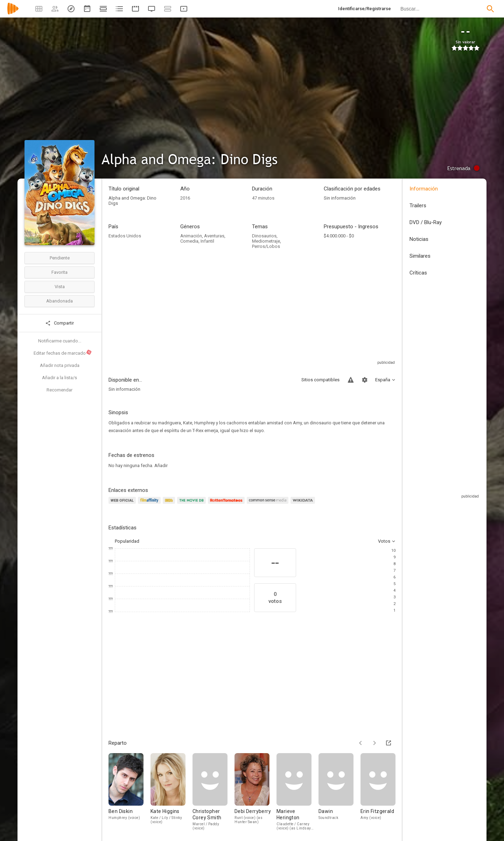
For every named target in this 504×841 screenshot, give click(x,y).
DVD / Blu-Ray (426, 222)
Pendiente (60, 258)
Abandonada (59, 301)
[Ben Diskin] (129, 792)
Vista (60, 287)
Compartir (59, 323)
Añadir (161, 465)
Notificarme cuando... (60, 341)
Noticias (419, 239)
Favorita (59, 272)
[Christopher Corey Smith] (213, 792)
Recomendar (59, 390)
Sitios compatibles (320, 380)
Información (424, 189)
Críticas (418, 273)
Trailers (418, 206)
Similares (420, 256)
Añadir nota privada (60, 365)
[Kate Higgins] (171, 792)
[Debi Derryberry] (255, 792)
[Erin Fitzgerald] (378, 792)
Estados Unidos (125, 236)
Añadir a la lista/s (59, 378)
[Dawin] (339, 792)
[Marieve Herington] (297, 792)
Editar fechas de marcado (63, 353)
